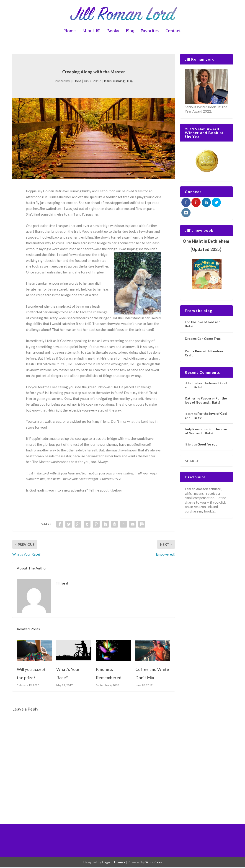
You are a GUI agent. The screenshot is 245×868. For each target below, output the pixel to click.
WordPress (154, 863)
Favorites (150, 32)
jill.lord (76, 82)
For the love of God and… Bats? (204, 325)
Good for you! (208, 445)
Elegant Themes (113, 863)
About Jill (92, 32)
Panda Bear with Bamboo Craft (204, 354)
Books (113, 32)
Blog (130, 32)
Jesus (108, 82)
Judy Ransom (195, 430)
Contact (173, 32)
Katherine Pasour (198, 399)
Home (70, 32)
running (119, 82)
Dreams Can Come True (203, 339)
